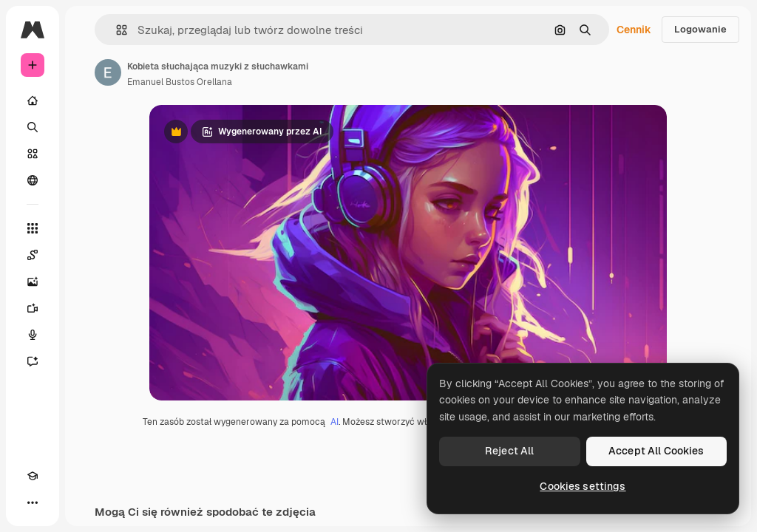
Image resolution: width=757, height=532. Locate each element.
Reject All (509, 451)
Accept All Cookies (656, 451)
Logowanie (700, 29)
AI (335, 422)
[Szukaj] (33, 127)
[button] (116, 30)
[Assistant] (33, 361)
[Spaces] (33, 255)
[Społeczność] (33, 180)
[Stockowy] (33, 154)
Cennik (634, 30)
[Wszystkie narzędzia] (33, 228)
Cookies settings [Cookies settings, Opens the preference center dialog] (583, 486)
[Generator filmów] (33, 308)
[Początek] (33, 100)
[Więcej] (33, 502)
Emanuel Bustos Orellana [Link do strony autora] (180, 82)
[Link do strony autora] (108, 72)
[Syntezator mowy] (33, 335)
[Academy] (33, 476)
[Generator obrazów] (33, 282)
